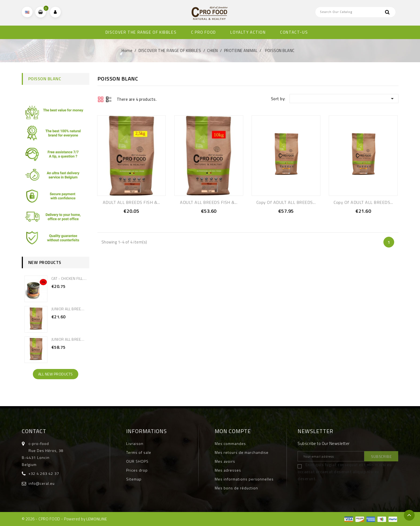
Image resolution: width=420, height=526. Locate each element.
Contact (34, 431)
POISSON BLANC (45, 79)
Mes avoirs (225, 461)
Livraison (135, 443)
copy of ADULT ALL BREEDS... (286, 202)
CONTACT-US (294, 32)
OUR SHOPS (137, 461)
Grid (101, 99)
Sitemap (134, 479)
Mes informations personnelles (244, 479)
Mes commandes (230, 443)
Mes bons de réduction (236, 488)
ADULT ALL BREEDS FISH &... (131, 202)
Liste (109, 100)
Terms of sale (139, 452)
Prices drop (137, 470)
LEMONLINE (97, 519)
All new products (56, 374)
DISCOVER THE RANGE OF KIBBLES (141, 32)
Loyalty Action (248, 32)
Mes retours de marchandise (242, 452)
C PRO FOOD (204, 32)
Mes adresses (228, 470)
